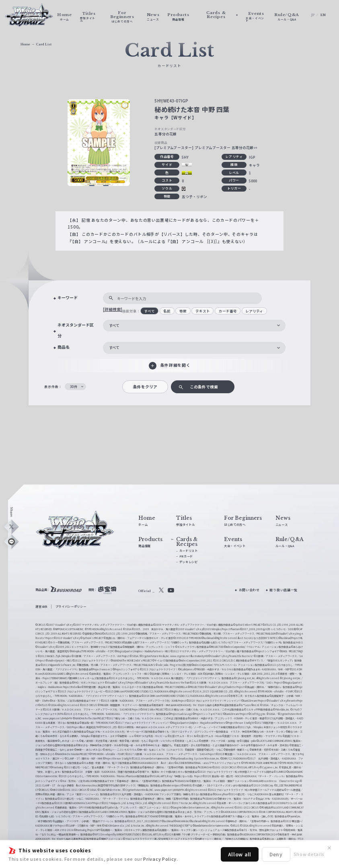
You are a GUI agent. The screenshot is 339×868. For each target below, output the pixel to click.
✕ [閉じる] (329, 848)
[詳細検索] (113, 309)
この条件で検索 (204, 387)
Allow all (240, 854)
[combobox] (194, 326)
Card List (44, 44)
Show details (309, 854)
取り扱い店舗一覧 (284, 590)
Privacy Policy (160, 859)
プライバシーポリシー (71, 606)
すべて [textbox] (114, 325)
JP (313, 15)
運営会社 (42, 606)
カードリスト (189, 550)
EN (323, 15)
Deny (276, 854)
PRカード (186, 556)
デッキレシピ (189, 562)
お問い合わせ (249, 590)
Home (25, 44)
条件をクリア (145, 387)
